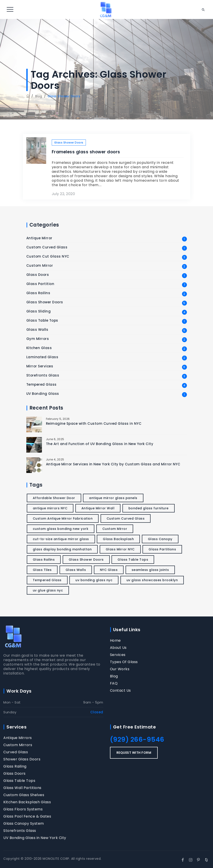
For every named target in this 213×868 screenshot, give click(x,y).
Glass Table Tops (42, 321)
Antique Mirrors (18, 738)
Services (118, 655)
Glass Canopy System (24, 824)
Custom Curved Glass (47, 247)
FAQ (114, 683)
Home (115, 641)
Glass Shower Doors (69, 143)
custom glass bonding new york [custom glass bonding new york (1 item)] (61, 529)
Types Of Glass (124, 662)
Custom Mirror (40, 266)
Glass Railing (15, 766)
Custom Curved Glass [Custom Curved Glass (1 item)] (126, 518)
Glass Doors (38, 275)
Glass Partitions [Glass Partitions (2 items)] (162, 549)
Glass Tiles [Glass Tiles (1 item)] (42, 570)
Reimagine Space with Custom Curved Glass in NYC (94, 424)
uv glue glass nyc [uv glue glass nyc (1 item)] (48, 590)
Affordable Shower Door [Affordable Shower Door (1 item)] (54, 498)
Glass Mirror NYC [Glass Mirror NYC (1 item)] (120, 549)
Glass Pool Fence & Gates (27, 816)
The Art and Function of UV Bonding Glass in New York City (100, 444)
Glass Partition (40, 284)
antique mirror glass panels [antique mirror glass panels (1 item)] (113, 498)
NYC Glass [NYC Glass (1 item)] (109, 570)
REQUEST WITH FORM (134, 753)
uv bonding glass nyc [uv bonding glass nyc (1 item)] (94, 580)
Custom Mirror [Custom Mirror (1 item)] (115, 529)
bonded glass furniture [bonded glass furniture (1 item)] (149, 508)
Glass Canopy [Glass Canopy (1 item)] (160, 539)
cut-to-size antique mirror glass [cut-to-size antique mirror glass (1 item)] (61, 539)
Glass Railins (38, 293)
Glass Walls (37, 330)
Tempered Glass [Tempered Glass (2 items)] (47, 580)
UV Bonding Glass (43, 394)
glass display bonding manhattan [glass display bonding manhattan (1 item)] (62, 549)
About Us (118, 648)
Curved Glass (16, 752)
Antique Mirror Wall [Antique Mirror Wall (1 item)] (98, 508)
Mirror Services (40, 366)
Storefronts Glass (43, 375)
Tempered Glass (41, 385)
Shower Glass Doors (22, 759)
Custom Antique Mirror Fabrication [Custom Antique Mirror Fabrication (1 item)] (63, 518)
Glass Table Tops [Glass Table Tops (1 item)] (133, 560)
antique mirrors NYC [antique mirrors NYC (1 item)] (50, 508)
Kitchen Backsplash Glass (27, 802)
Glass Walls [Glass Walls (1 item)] (76, 570)
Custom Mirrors (18, 745)
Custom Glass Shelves (24, 795)
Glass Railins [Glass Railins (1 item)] (44, 560)
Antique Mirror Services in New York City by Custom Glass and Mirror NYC (113, 464)
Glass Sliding (39, 311)
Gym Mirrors (38, 339)
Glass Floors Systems (23, 809)
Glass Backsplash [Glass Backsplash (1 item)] (118, 539)
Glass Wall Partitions (22, 788)
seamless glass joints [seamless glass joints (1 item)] (150, 570)
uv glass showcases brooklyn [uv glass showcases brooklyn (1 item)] (152, 580)
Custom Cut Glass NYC (48, 256)
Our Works (120, 669)
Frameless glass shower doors (86, 152)
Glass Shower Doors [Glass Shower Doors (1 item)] (86, 560)
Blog (114, 676)
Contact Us (120, 691)
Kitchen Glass (39, 348)
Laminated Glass (42, 357)
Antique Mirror (39, 238)
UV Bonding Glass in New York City (35, 838)
